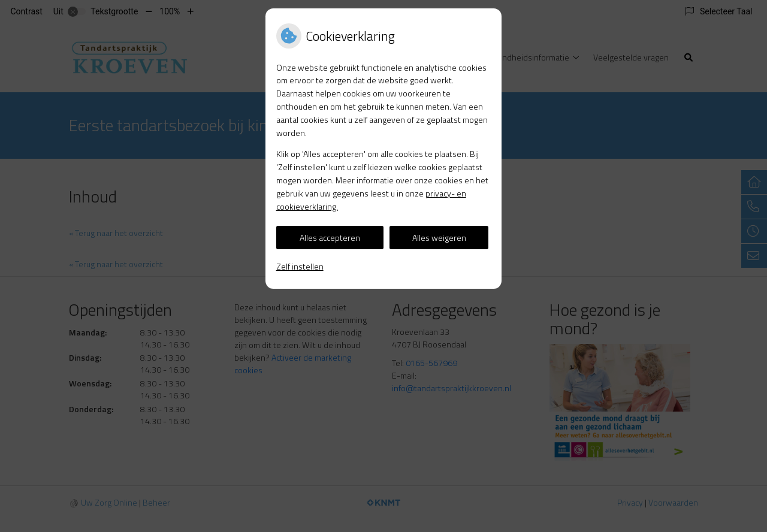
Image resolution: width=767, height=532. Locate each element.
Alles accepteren (330, 238)
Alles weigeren (439, 238)
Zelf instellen (300, 266)
